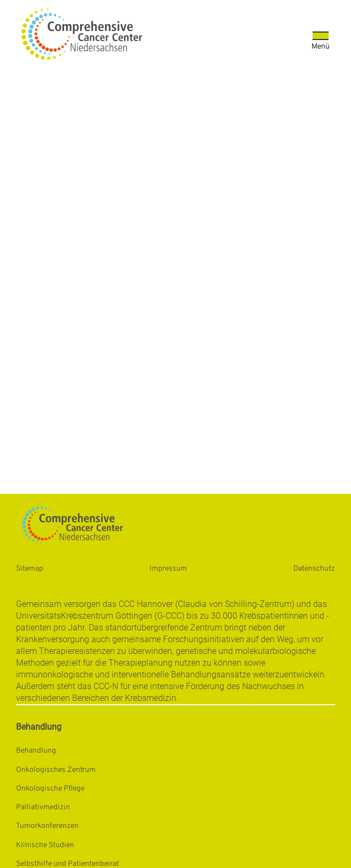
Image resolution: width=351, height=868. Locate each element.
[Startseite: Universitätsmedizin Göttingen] (82, 34)
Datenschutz (314, 569)
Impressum (168, 569)
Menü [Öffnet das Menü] (321, 47)
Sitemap (30, 569)
